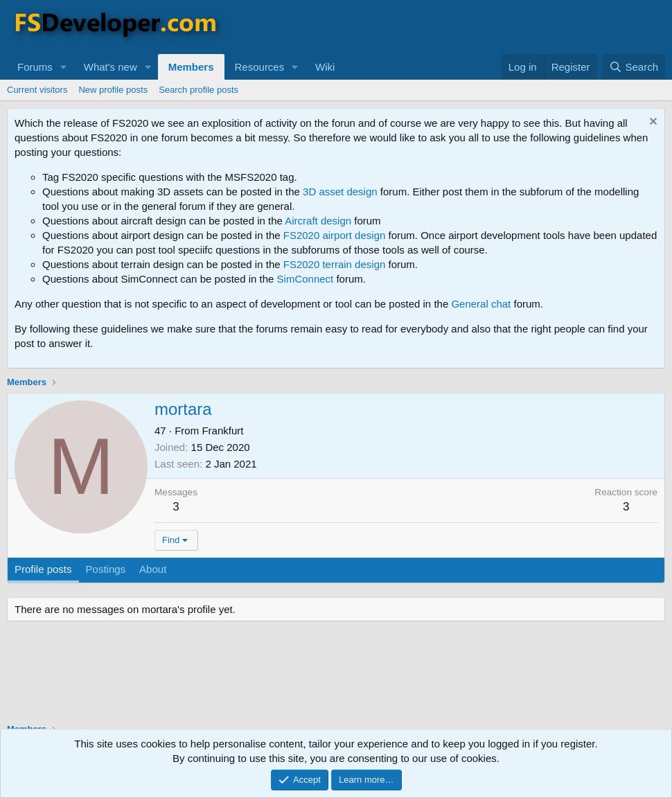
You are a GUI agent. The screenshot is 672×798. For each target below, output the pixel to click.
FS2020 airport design (335, 235)
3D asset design (340, 192)
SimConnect (306, 279)
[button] (64, 67)
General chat (481, 304)
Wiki (325, 67)
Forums (35, 67)
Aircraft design (318, 221)
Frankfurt (222, 431)
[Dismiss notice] (652, 123)
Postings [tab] (106, 569)
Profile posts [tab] (43, 569)
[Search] (634, 67)
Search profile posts (198, 90)
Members (191, 67)
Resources (260, 67)
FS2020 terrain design (335, 264)
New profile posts (113, 90)
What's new (110, 67)
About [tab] (153, 569)
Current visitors (37, 90)
